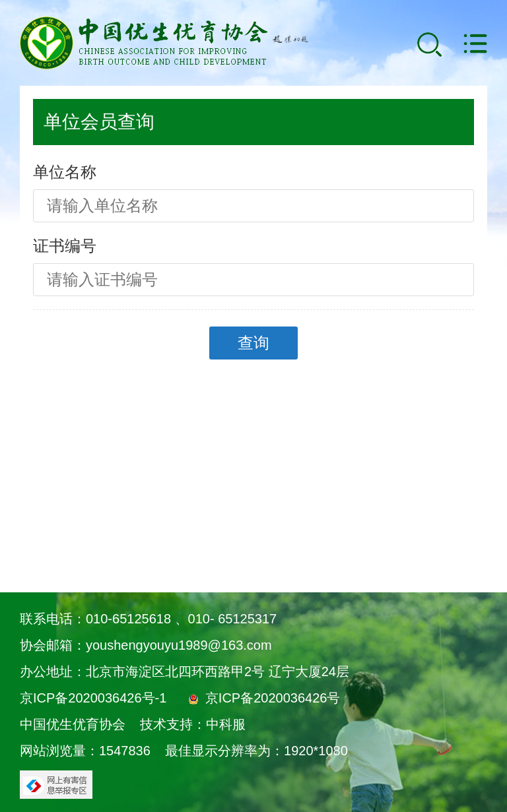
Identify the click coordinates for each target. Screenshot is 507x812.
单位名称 (65, 172)
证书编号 (65, 246)
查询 (253, 343)
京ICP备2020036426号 (273, 698)
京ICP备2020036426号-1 (93, 698)
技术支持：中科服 (193, 724)
